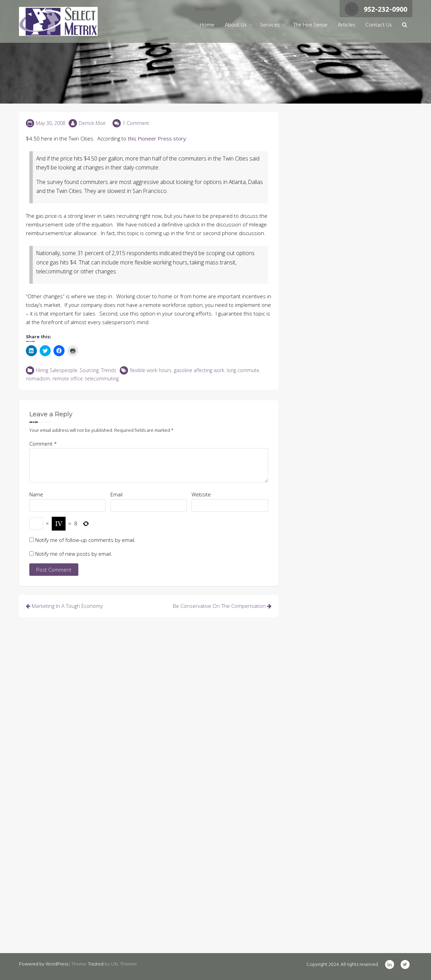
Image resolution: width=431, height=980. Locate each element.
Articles (346, 25)
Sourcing (89, 370)
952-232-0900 (376, 9)
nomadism (38, 379)
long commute (243, 370)
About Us (236, 25)
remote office (68, 379)
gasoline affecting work (199, 370)
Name (36, 494)
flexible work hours (151, 370)
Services (270, 25)
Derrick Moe (92, 123)
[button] (405, 25)
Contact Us (379, 25)
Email (116, 494)
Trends (109, 370)
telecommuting (102, 379)
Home (207, 25)
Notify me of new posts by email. (74, 554)
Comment (43, 444)
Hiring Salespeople (57, 370)
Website (201, 494)
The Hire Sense (310, 25)
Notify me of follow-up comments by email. (85, 540)
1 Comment (136, 123)
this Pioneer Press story (157, 138)
